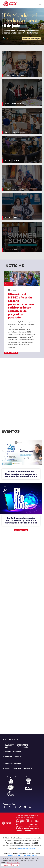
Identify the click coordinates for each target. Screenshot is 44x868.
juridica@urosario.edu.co (26, 848)
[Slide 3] (26, 42)
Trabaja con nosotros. (9, 746)
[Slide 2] (22, 42)
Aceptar (5, 865)
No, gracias (14, 865)
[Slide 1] (18, 42)
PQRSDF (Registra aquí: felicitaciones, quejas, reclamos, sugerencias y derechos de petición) (28, 828)
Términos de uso (22, 825)
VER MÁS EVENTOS (21, 530)
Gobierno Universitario (15, 856)
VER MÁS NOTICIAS (11, 353)
